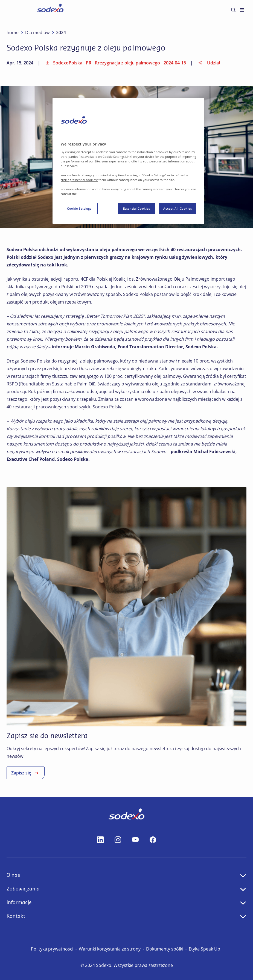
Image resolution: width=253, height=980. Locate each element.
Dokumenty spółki (165, 949)
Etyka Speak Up (204, 949)
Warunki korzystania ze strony (110, 949)
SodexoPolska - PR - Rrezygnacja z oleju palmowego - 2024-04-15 (115, 63)
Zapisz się (26, 773)
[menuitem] (233, 10)
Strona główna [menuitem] (35, 9)
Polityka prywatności (52, 949)
